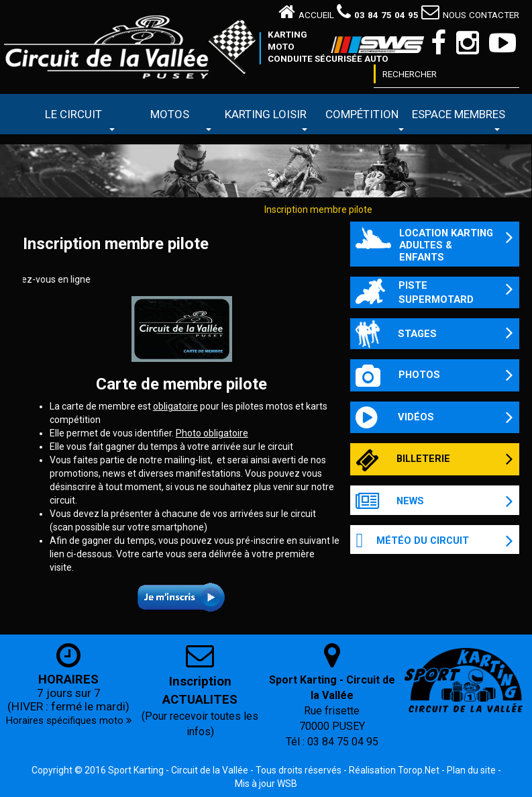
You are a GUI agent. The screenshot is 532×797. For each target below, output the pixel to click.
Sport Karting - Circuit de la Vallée (178, 770)
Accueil (306, 15)
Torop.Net (419, 770)
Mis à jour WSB (266, 784)
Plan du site (471, 770)
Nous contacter (470, 15)
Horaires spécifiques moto (69, 720)
